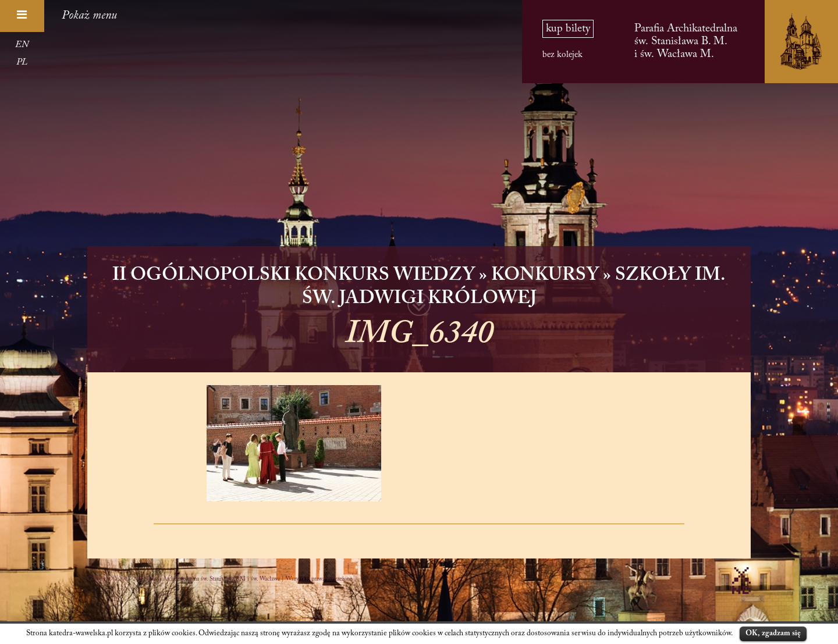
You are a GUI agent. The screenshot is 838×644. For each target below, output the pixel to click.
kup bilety (568, 29)
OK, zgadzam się (773, 633)
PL (22, 62)
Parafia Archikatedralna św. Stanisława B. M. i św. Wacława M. (686, 42)
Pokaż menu (89, 16)
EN (22, 45)
